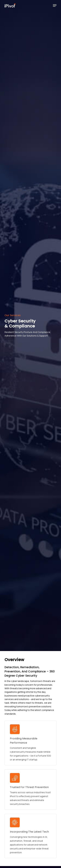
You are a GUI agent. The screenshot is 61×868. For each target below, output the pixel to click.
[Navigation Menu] (55, 6)
